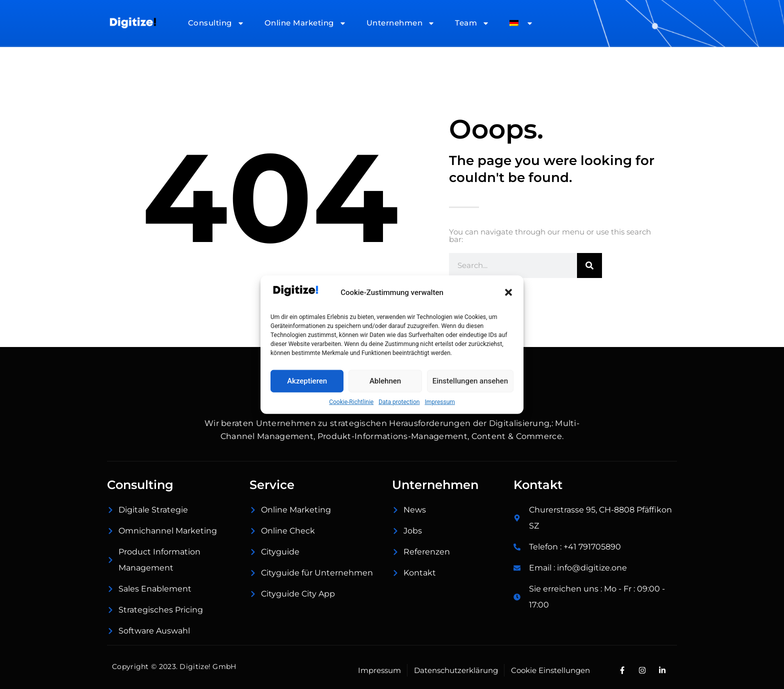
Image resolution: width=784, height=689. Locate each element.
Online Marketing (305, 23)
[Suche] (589, 265)
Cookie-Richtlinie (351, 401)
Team (472, 23)
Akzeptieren (307, 381)
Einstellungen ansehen (470, 381)
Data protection (399, 401)
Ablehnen (385, 381)
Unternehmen (401, 23)
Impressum (439, 401)
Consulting (216, 23)
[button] (508, 292)
